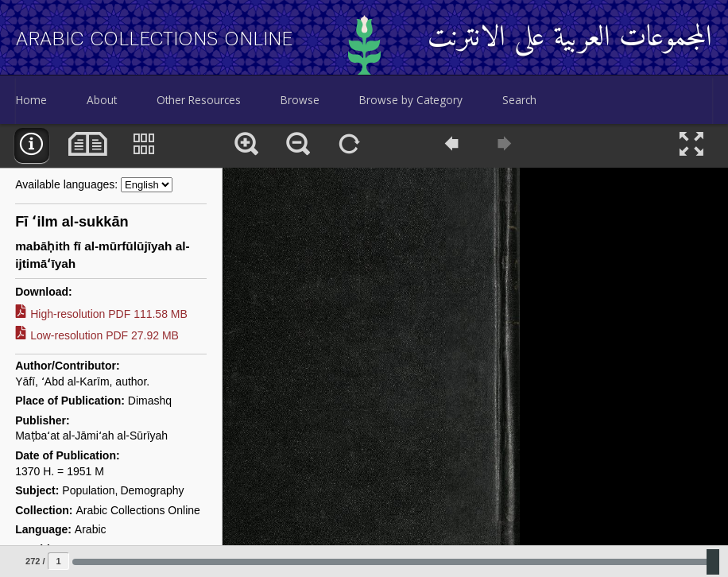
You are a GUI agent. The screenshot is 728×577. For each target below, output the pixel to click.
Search (519, 100)
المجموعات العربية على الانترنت (570, 39)
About (102, 100)
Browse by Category (411, 100)
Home (31, 100)
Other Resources (199, 100)
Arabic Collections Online (155, 39)
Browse (300, 100)
